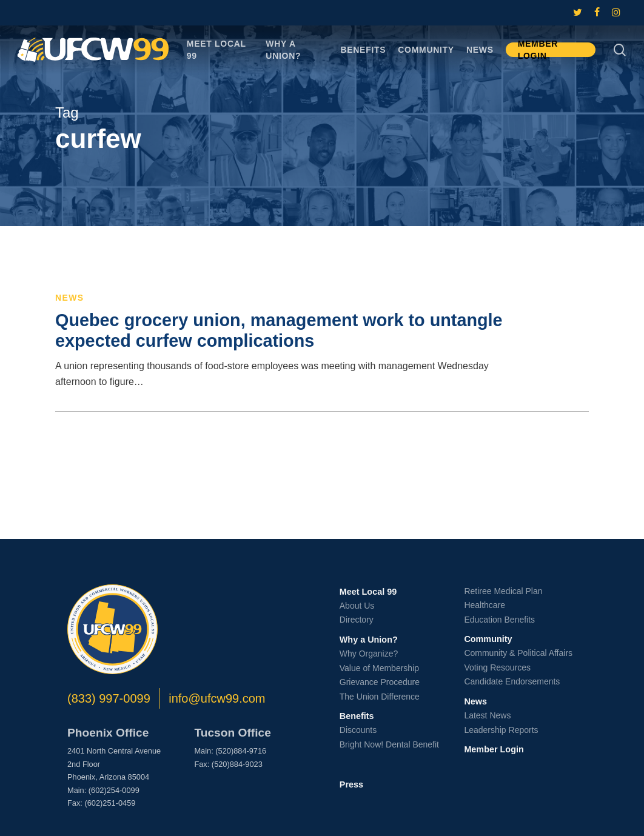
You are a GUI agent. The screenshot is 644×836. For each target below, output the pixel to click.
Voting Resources (497, 667)
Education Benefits (499, 620)
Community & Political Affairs (518, 653)
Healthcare (485, 605)
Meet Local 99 (368, 592)
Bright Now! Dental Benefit (389, 744)
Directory (357, 620)
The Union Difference (380, 697)
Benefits (357, 716)
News (70, 298)
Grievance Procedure (380, 682)
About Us (357, 606)
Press (351, 784)
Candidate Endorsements (512, 681)
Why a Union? (369, 640)
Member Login (494, 749)
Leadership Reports (501, 730)
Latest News (487, 715)
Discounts (358, 730)
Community (488, 639)
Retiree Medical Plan (503, 591)
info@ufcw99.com (217, 698)
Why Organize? (369, 654)
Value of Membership (379, 668)
